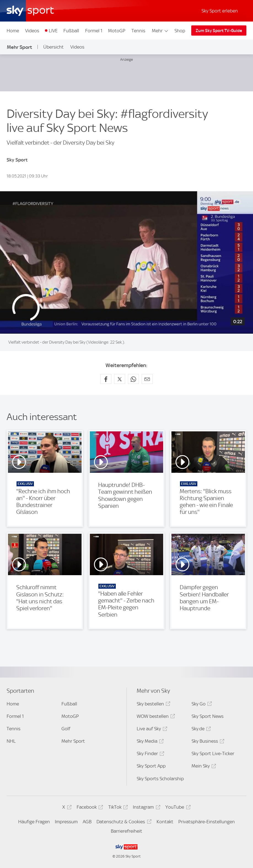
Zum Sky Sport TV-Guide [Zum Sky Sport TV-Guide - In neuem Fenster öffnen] (219, 31)
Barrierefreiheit (126, 831)
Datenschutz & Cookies (123, 823)
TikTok (117, 808)
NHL (11, 741)
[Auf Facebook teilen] (106, 379)
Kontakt (165, 822)
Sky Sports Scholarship (160, 779)
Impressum (66, 822)
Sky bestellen (153, 705)
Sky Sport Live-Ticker (213, 753)
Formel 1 (94, 31)
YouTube (177, 808)
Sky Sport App (151, 766)
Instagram (146, 808)
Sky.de (200, 730)
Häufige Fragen (34, 822)
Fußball (71, 31)
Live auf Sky (151, 730)
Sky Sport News (208, 716)
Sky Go (201, 705)
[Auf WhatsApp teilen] (133, 379)
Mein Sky (203, 767)
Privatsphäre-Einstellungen (207, 822)
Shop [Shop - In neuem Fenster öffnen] (180, 31)
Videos (32, 31)
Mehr (160, 31)
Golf (66, 729)
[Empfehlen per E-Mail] (147, 379)
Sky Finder (150, 754)
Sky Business (207, 742)
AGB (87, 822)
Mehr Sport (20, 47)
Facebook (89, 808)
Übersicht (53, 47)
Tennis (138, 31)
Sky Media (149, 742)
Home (13, 31)
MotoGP (117, 31)
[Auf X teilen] (120, 379)
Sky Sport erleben (220, 11)
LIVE (53, 31)
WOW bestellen (155, 717)
